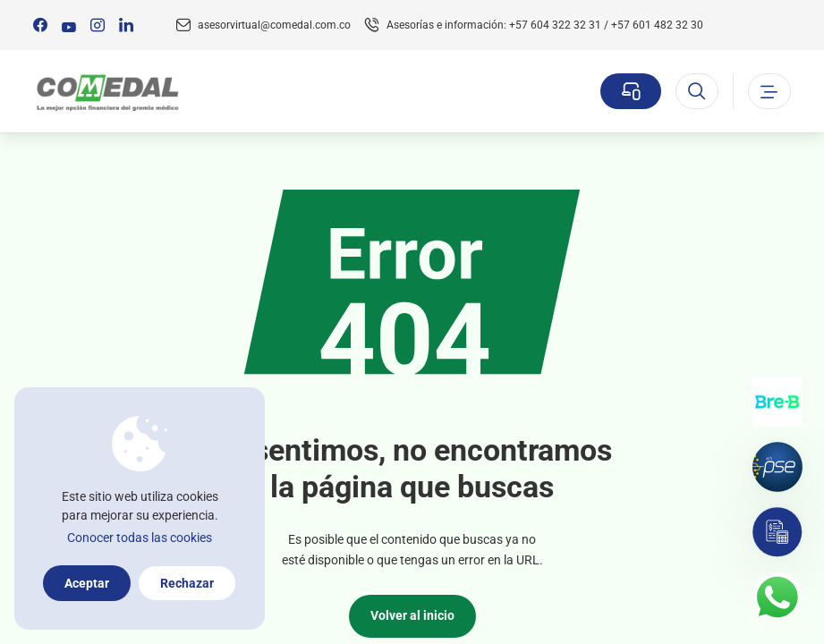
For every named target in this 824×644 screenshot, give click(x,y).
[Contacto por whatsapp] (777, 597)
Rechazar (187, 583)
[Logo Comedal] (107, 92)
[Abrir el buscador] (697, 91)
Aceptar (87, 583)
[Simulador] (777, 532)
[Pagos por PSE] (777, 467)
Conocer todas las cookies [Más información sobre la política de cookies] (140, 538)
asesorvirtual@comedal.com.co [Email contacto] (274, 25)
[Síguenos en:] (40, 25)
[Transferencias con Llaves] (777, 402)
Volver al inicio (412, 615)
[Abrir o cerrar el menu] (769, 91)
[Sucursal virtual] (631, 91)
